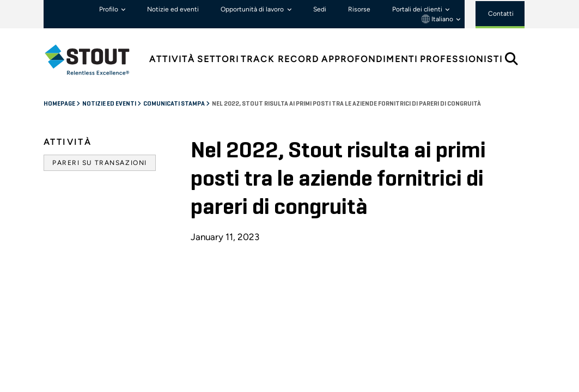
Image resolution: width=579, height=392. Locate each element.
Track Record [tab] (280, 59)
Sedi (320, 9)
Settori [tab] (218, 59)
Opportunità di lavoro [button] (253, 9)
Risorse (359, 9)
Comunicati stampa (175, 104)
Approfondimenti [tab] (370, 59)
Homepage (60, 104)
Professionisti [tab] (461, 59)
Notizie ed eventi (173, 9)
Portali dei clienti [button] (418, 9)
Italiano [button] (438, 19)
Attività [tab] (172, 59)
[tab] (95, 60)
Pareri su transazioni (100, 163)
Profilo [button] (109, 9)
